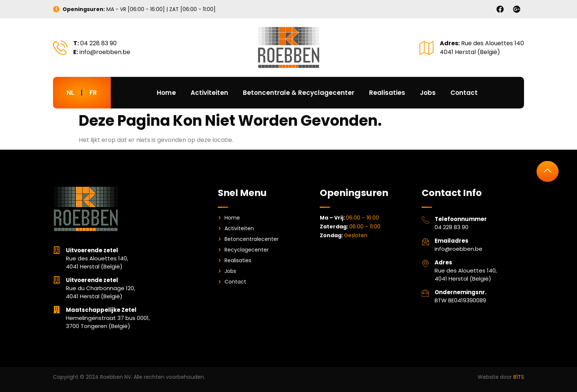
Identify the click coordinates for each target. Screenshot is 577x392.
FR (93, 93)
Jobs (428, 93)
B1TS (519, 377)
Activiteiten (209, 93)
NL (70, 93)
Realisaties (387, 93)
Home (166, 93)
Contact (464, 93)
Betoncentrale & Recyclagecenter (299, 93)
